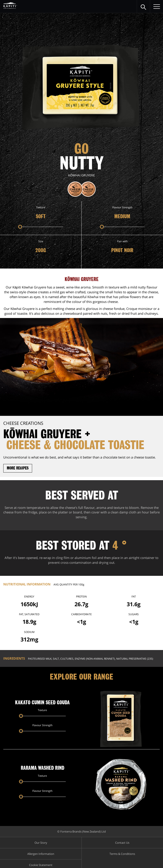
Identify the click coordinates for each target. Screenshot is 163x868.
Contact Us (122, 843)
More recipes (18, 468)
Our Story (41, 843)
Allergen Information (41, 854)
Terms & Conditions (122, 854)
